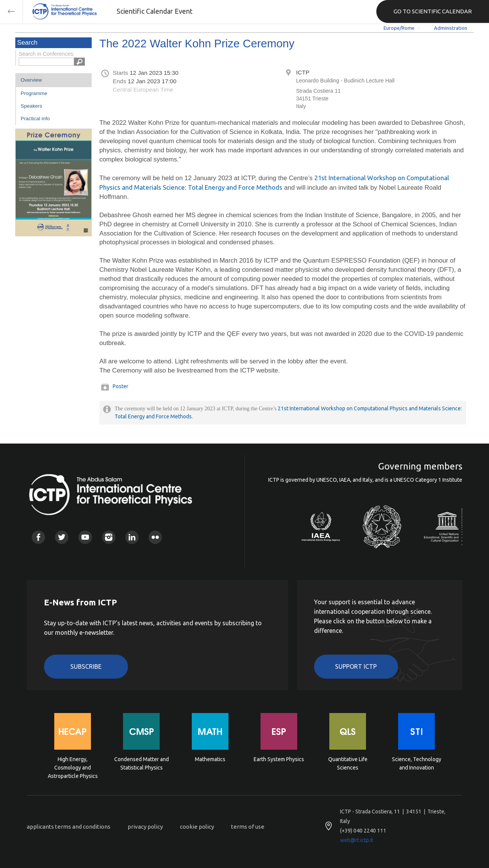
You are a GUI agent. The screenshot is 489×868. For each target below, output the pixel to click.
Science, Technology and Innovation (417, 763)
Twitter (62, 537)
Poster (121, 386)
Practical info (35, 119)
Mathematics (210, 759)
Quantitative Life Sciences (348, 763)
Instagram (109, 537)
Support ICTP (356, 666)
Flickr (155, 537)
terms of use (248, 827)
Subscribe (86, 666)
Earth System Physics (279, 759)
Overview (31, 80)
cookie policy (197, 827)
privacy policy (145, 827)
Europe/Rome (399, 28)
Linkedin (132, 537)
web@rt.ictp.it (357, 840)
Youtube (85, 537)
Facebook (38, 537)
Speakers (31, 106)
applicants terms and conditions (69, 827)
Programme (34, 93)
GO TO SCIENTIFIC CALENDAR (433, 11)
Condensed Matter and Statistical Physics (142, 763)
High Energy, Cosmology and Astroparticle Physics (73, 767)
